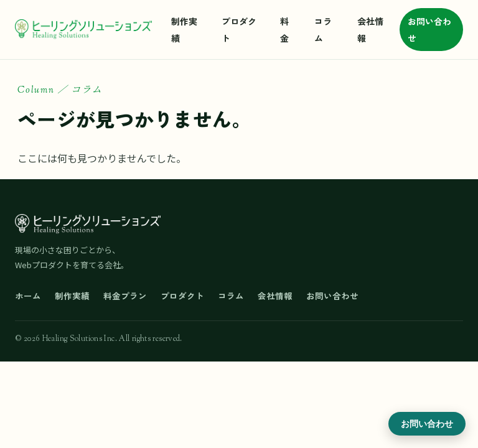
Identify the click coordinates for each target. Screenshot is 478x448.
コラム (323, 30)
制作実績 (184, 30)
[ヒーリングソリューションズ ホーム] (83, 30)
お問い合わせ (429, 30)
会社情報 (370, 30)
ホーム (28, 296)
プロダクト (239, 30)
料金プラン (125, 296)
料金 (284, 30)
